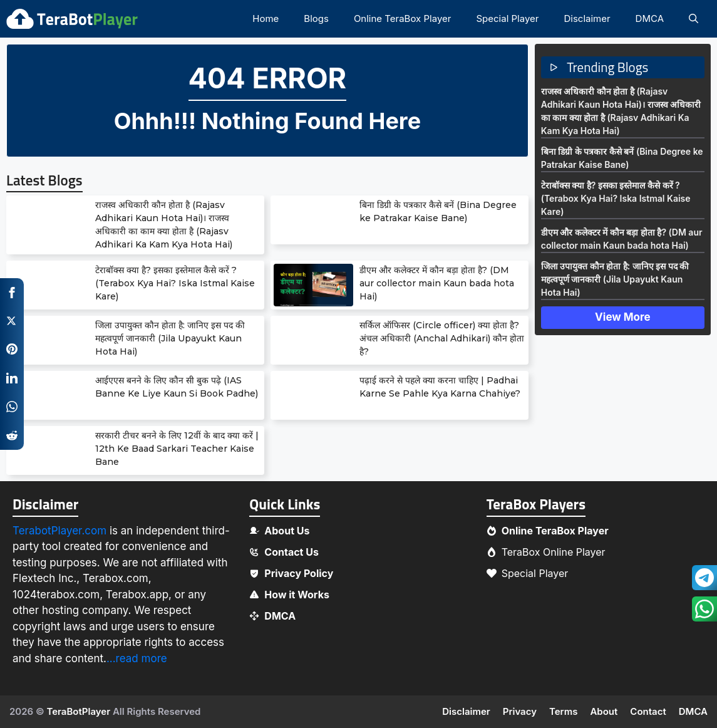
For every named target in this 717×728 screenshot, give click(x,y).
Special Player (507, 18)
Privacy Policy (299, 573)
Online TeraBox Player (403, 18)
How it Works (297, 595)
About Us (287, 531)
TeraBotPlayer (78, 711)
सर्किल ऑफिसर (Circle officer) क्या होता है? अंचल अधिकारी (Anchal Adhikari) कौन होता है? (442, 338)
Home (266, 18)
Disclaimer (587, 18)
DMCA (650, 18)
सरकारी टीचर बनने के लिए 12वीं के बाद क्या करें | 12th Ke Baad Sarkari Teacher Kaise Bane (177, 449)
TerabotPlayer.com (59, 531)
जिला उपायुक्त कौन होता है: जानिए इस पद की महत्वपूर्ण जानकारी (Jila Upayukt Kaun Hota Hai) (170, 338)
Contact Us (291, 552)
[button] (694, 19)
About (604, 711)
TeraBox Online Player (554, 552)
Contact (648, 711)
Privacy (520, 711)
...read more (137, 658)
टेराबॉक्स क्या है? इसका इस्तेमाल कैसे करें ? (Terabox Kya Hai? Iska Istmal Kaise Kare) (175, 283)
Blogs (316, 18)
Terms (563, 711)
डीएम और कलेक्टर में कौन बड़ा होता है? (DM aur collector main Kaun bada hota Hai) (437, 283)
